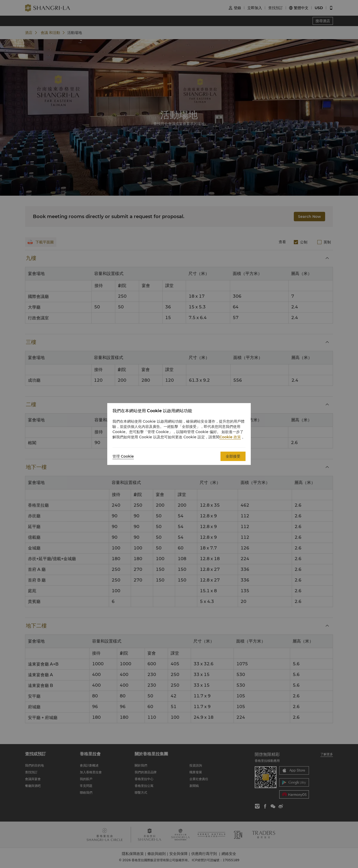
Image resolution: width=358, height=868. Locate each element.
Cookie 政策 (230, 437)
